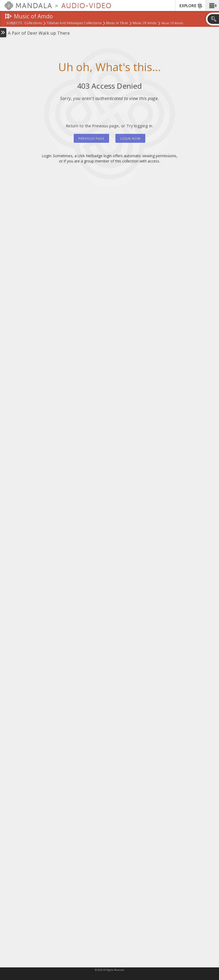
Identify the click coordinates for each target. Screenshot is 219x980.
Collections (33, 23)
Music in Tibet (117, 23)
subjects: (15, 23)
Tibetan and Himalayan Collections (74, 23)
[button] (212, 6)
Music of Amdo (145, 23)
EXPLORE (191, 6)
